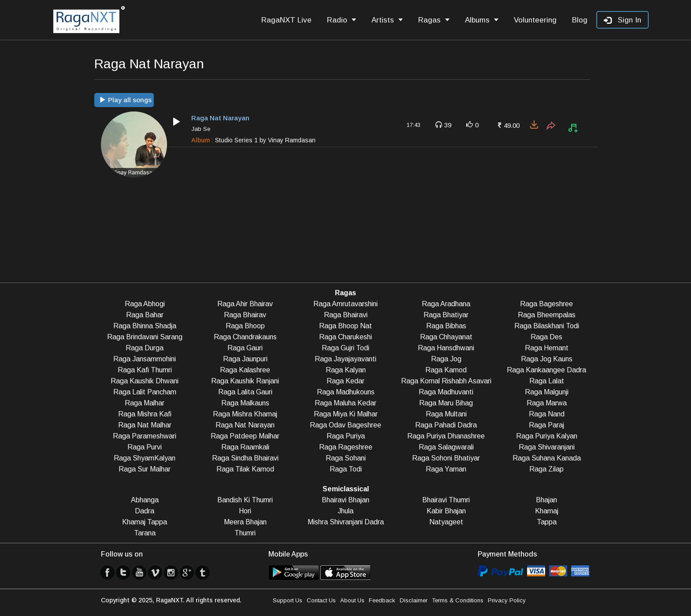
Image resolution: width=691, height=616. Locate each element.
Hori (245, 511)
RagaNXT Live (286, 20)
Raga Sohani (346, 458)
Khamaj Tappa (145, 522)
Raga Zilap (546, 469)
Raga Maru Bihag (446, 403)
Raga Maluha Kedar (345, 403)
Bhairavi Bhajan (345, 500)
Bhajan (546, 500)
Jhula (345, 511)
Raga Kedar (345, 381)
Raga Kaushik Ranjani (245, 381)
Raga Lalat (547, 381)
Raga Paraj (546, 425)
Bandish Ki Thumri (245, 500)
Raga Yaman (446, 469)
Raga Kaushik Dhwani (145, 381)
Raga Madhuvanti (446, 392)
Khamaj (547, 511)
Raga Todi (346, 469)
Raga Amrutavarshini (345, 304)
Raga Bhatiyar (446, 315)
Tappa (547, 522)
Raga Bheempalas (547, 315)
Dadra (145, 511)
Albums (482, 20)
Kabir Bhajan (446, 511)
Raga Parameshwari (145, 436)
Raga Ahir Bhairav (245, 304)
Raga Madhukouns (346, 392)
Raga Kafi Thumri (145, 370)
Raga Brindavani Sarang (145, 337)
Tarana (145, 533)
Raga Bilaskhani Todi (547, 326)
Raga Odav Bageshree (345, 425)
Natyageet (446, 522)
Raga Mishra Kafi (145, 414)
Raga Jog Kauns (547, 359)
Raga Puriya (346, 436)
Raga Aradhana (446, 304)
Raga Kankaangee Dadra (546, 370)
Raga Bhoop (245, 326)
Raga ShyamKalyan (145, 458)
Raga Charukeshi (345, 337)
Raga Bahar (145, 315)
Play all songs (125, 100)
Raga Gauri (245, 348)
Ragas (434, 20)
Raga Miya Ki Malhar (346, 414)
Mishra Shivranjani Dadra (346, 522)
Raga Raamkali (245, 447)
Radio (342, 20)
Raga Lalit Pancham (145, 392)
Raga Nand (547, 414)
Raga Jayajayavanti (345, 359)
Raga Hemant (547, 348)
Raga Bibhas (446, 326)
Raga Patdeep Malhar (245, 436)
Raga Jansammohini (145, 359)
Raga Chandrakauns (245, 337)
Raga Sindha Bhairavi (245, 458)
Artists (387, 20)
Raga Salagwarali (446, 447)
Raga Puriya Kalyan (547, 436)
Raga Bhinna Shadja (145, 326)
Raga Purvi (145, 447)
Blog (580, 20)
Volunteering (535, 20)
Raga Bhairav (245, 315)
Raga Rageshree (346, 447)
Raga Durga (145, 348)
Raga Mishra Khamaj (245, 414)
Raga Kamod (446, 370)
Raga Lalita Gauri (245, 392)
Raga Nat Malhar (145, 425)
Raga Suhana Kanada (547, 458)
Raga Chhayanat (446, 337)
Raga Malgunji (547, 392)
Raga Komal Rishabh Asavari (446, 381)
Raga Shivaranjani (547, 447)
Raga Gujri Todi (345, 348)
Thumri (245, 533)
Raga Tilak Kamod (245, 469)
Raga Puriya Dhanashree (446, 436)
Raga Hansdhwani (446, 348)
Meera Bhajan (245, 522)
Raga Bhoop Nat (345, 326)
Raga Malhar (145, 403)
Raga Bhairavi (346, 315)
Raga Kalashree (245, 370)
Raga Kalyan (346, 370)
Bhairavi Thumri (446, 500)
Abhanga (145, 500)
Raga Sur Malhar (145, 469)
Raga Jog (446, 359)
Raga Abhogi (145, 304)
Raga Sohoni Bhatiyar (446, 458)
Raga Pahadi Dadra (446, 425)
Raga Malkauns (245, 403)
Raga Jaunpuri (245, 359)
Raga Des (546, 337)
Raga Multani (446, 414)
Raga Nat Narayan (245, 425)
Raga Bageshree (546, 304)
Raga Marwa (547, 403)
